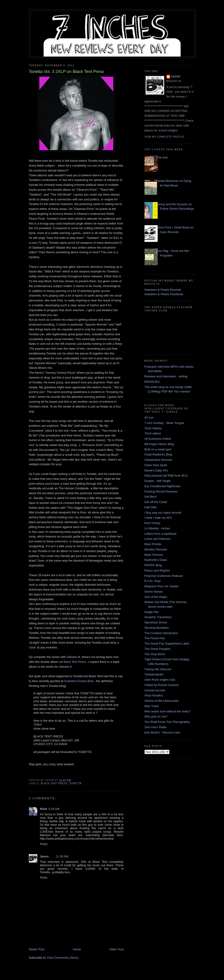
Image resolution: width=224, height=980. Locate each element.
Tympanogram (154, 674)
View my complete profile (164, 137)
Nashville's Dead (156, 560)
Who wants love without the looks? (167, 711)
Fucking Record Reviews (161, 492)
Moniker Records (156, 549)
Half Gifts (151, 507)
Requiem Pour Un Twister (162, 586)
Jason (44, 856)
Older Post (116, 949)
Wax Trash (152, 706)
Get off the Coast (156, 502)
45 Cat (149, 418)
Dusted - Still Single (158, 481)
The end (162, 157)
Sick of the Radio (156, 597)
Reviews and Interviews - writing (166, 376)
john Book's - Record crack (162, 732)
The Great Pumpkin (158, 649)
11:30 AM (62, 856)
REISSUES (152, 382)
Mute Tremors (154, 555)
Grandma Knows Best (79, 681)
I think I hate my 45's (158, 518)
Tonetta (75, 783)
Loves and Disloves (158, 539)
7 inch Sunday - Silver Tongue (164, 423)
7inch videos (153, 433)
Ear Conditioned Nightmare (163, 486)
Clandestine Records (158, 460)
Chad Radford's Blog (158, 454)
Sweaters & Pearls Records (163, 290)
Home (77, 949)
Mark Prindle (153, 544)
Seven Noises (154, 592)
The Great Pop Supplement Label (167, 643)
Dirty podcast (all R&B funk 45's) (166, 476)
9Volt (44, 809)
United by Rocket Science (162, 685)
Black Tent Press (75, 662)
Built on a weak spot (158, 449)
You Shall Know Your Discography (167, 722)
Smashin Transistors (158, 617)
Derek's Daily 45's (156, 470)
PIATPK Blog (153, 565)
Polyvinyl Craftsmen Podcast (164, 576)
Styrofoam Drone (156, 622)
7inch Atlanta (153, 428)
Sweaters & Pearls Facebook (164, 294)
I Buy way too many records (163, 513)
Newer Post (37, 949)
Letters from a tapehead (160, 534)
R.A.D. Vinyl (153, 581)
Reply (44, 844)
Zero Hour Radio (156, 727)
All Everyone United (158, 439)
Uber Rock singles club (160, 680)
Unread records (155, 690)
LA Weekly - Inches (157, 528)
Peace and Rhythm (157, 571)
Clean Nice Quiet (156, 465)
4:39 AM (54, 809)
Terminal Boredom (157, 628)
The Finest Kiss (155, 638)
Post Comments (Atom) (63, 958)
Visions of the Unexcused (161, 701)
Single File (152, 612)
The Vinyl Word (155, 654)
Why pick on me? (156, 716)
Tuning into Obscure (158, 669)
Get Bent (150, 497)
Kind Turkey (152, 523)
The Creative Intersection (161, 633)
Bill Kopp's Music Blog (159, 444)
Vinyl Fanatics (154, 695)
